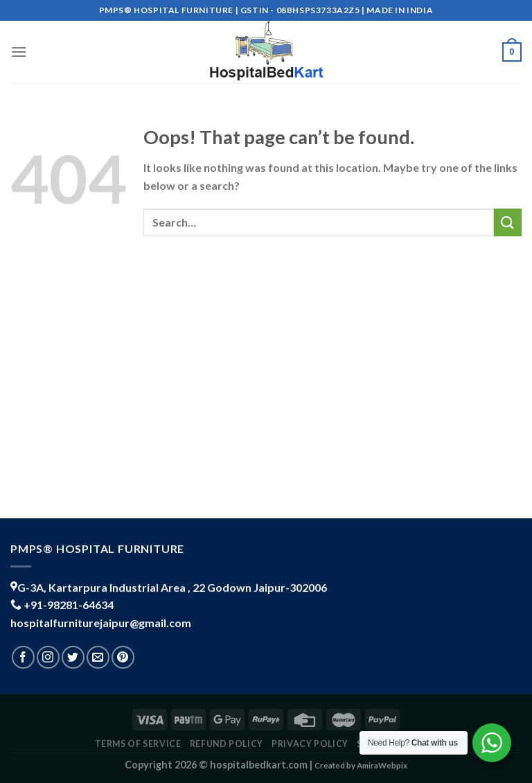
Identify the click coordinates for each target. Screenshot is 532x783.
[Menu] (19, 52)
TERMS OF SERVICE (138, 744)
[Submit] (508, 222)
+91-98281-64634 (69, 605)
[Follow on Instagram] (48, 657)
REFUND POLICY (227, 744)
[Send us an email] (98, 657)
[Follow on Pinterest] (123, 657)
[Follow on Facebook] (23, 657)
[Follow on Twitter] (73, 657)
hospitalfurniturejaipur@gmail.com (101, 623)
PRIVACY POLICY (310, 744)
